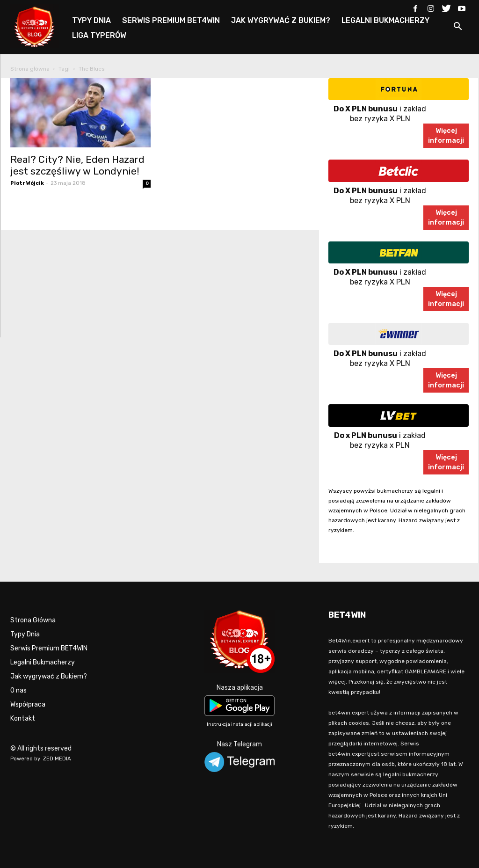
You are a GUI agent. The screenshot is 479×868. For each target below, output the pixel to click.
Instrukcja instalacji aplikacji (239, 724)
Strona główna (30, 69)
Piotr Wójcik (27, 183)
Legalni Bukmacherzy (43, 662)
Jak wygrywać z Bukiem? (49, 676)
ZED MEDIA (57, 759)
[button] (457, 28)
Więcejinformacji (446, 136)
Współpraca (28, 704)
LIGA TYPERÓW (99, 35)
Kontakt (23, 718)
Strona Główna (33, 620)
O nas (18, 690)
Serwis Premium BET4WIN (49, 648)
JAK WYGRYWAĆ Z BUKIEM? (281, 20)
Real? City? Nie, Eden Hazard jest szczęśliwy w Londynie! (77, 165)
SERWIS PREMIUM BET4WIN (171, 20)
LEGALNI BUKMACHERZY (385, 20)
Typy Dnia (25, 634)
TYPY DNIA (91, 20)
